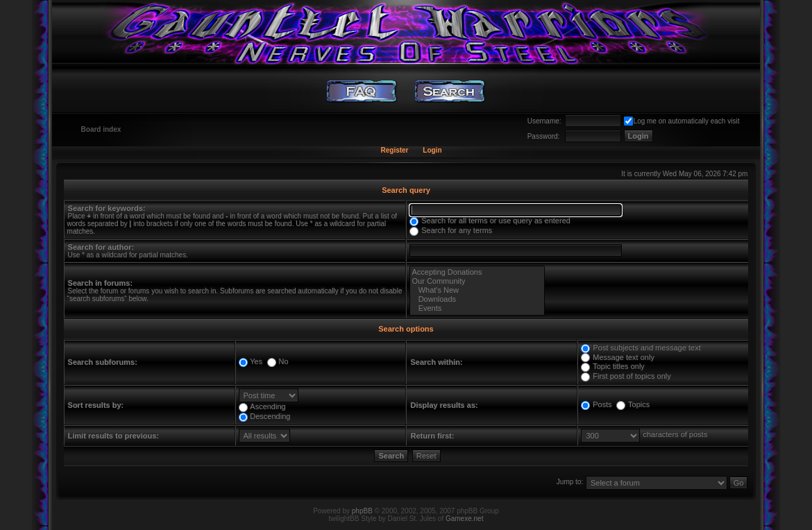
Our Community (477, 281)
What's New (477, 290)
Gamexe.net (464, 519)
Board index (101, 129)
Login (432, 150)
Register (394, 150)
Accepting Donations (477, 272)
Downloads (477, 299)
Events (477, 308)
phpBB (362, 511)
